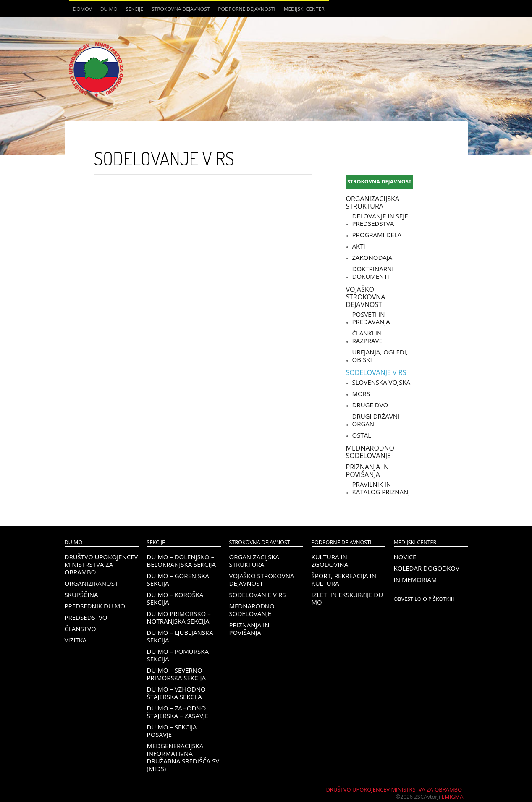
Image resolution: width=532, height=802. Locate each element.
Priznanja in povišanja (367, 471)
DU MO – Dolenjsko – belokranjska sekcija (181, 561)
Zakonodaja (372, 257)
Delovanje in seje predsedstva (380, 220)
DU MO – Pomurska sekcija (178, 655)
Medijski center (304, 9)
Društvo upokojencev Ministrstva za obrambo (101, 564)
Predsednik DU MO (95, 606)
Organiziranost (92, 583)
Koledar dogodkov (427, 568)
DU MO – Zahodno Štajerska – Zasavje (178, 712)
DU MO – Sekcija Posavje (172, 731)
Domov (83, 9)
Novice (405, 557)
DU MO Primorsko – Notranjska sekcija (179, 617)
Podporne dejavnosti (246, 9)
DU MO (109, 9)
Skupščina (81, 595)
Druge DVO (370, 405)
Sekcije (135, 9)
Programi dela (377, 235)
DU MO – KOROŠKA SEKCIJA (175, 598)
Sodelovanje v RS (376, 372)
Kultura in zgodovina (330, 561)
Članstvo (80, 629)
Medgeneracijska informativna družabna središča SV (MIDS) (183, 757)
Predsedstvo (86, 617)
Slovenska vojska (381, 382)
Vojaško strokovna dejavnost (366, 297)
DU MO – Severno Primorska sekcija (177, 674)
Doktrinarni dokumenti (373, 273)
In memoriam (415, 579)
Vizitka (76, 640)
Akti (359, 246)
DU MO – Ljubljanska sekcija (180, 636)
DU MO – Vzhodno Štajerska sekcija (176, 693)
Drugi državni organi (376, 420)
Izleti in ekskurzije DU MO (347, 598)
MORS (361, 393)
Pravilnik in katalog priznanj (381, 488)
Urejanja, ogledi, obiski (380, 356)
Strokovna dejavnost (181, 9)
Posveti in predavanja (371, 318)
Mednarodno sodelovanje (370, 452)
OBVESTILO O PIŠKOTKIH (424, 599)
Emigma (453, 797)
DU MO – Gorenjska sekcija (178, 579)
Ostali (363, 435)
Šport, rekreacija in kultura (344, 579)
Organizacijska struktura (373, 202)
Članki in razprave (367, 337)
